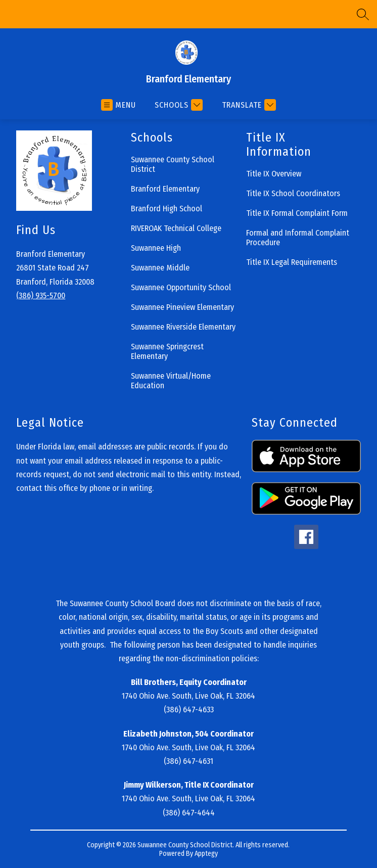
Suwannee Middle (160, 268)
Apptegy (206, 854)
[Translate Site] (248, 105)
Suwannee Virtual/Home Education (171, 381)
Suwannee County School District (173, 164)
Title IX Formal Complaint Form (297, 213)
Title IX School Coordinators (293, 193)
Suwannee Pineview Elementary (182, 307)
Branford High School (167, 209)
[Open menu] (119, 105)
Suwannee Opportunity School (181, 287)
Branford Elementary (165, 189)
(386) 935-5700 (41, 295)
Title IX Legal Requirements (292, 262)
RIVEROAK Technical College (176, 228)
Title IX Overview (274, 174)
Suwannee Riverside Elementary (183, 327)
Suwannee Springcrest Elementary (167, 351)
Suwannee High (156, 248)
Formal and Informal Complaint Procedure (298, 238)
